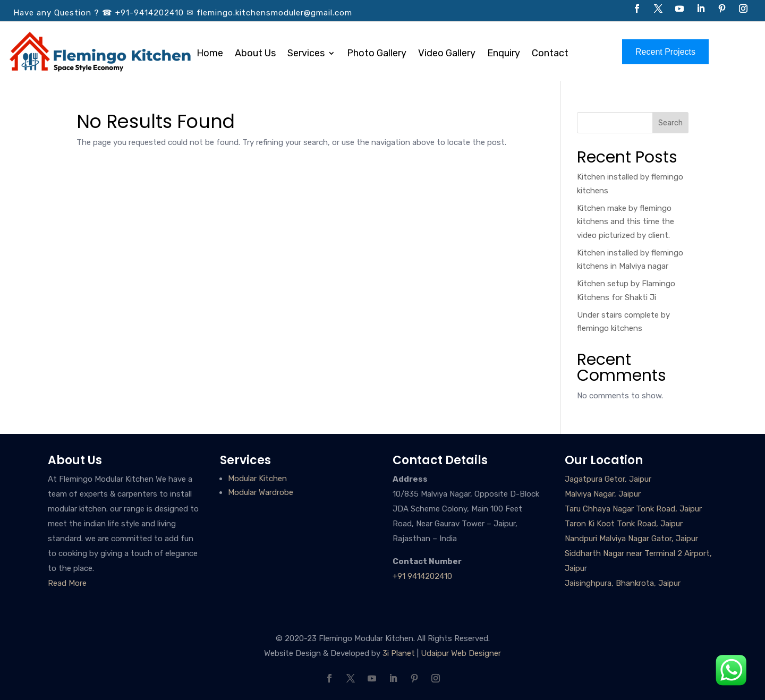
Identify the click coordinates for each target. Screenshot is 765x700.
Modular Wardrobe (261, 492)
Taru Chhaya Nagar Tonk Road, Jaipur (633, 509)
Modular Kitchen (257, 479)
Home (210, 54)
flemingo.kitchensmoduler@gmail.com (274, 13)
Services (306, 54)
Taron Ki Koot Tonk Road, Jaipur (624, 524)
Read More (67, 583)
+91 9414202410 (422, 576)
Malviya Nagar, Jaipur (603, 494)
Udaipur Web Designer (461, 653)
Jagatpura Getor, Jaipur (608, 479)
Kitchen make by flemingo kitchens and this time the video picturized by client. (626, 222)
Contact (550, 54)
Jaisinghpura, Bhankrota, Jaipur (623, 583)
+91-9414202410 (150, 13)
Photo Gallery (377, 54)
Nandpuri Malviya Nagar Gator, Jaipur (631, 539)
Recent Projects (665, 52)
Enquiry (504, 54)
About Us (255, 54)
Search (670, 123)
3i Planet (399, 653)
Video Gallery (447, 54)
